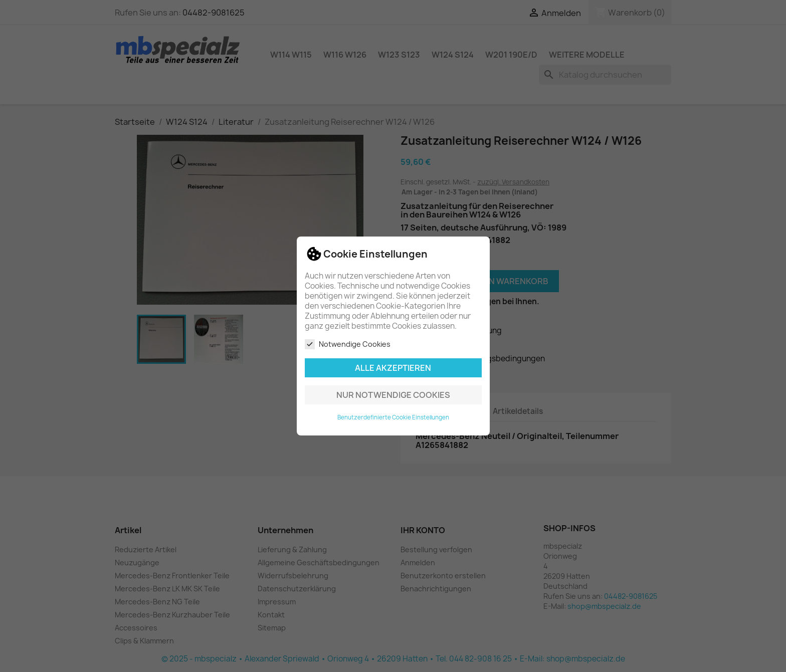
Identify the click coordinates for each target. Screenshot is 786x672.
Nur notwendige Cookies (393, 395)
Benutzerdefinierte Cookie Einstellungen (393, 417)
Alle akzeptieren (393, 368)
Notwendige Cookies (348, 344)
